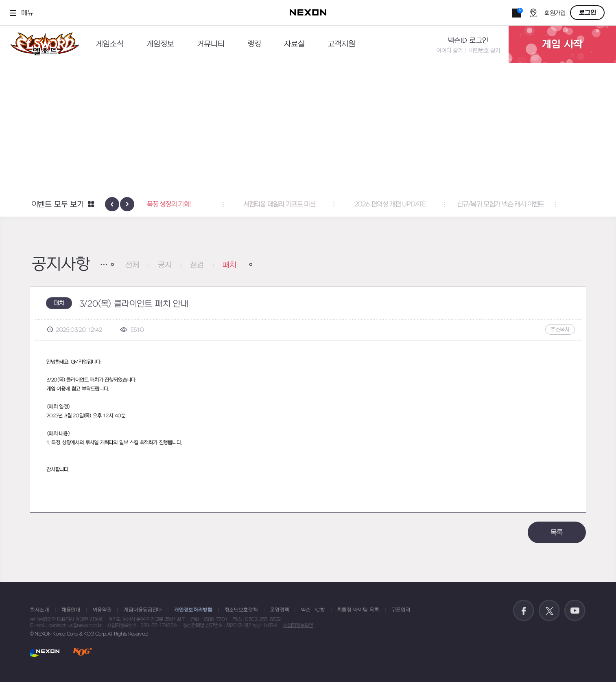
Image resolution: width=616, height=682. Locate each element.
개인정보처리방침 (193, 610)
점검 (197, 265)
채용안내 (71, 610)
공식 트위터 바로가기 (549, 611)
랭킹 (254, 44)
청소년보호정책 (241, 610)
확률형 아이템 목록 (358, 610)
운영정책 (280, 610)
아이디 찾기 (450, 51)
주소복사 (560, 330)
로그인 (588, 13)
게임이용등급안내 (143, 610)
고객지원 (341, 44)
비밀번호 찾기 (485, 51)
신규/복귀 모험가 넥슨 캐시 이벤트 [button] (529, 204)
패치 (229, 265)
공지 (165, 265)
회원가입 (555, 13)
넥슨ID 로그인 (468, 41)
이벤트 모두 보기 (58, 205)
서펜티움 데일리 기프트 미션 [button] (308, 204)
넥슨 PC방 (313, 610)
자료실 (294, 44)
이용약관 (102, 610)
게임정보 (160, 44)
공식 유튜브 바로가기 (575, 611)
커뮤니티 (211, 44)
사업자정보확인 (298, 625)
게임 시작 (562, 44)
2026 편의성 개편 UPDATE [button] (418, 204)
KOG (83, 652)
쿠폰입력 (401, 610)
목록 (557, 533)
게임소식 (110, 44)
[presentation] (112, 204)
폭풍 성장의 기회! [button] (198, 204)
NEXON (45, 652)
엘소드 (42, 44)
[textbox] (308, 420)
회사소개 (40, 610)
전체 (132, 265)
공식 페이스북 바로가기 (524, 611)
